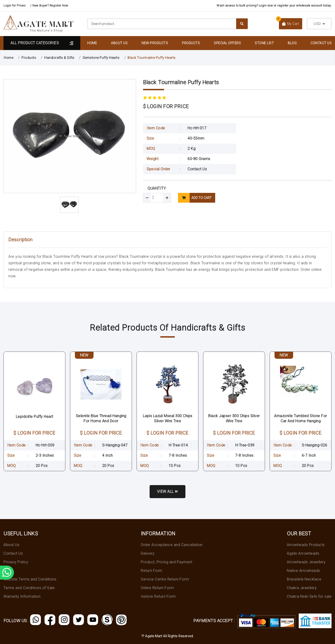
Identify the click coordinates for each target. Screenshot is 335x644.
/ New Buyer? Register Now (49, 5)
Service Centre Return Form (165, 579)
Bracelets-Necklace (304, 579)
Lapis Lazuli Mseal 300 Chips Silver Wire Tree (168, 418)
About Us (119, 43)
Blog (292, 43)
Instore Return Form (158, 596)
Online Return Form (157, 588)
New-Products (155, 43)
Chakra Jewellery (302, 588)
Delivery (148, 553)
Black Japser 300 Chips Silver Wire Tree (234, 418)
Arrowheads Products (306, 545)
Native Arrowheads (303, 571)
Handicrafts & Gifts (59, 58)
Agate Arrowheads (303, 553)
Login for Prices (15, 5)
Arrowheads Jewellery (306, 562)
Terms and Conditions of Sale (29, 588)
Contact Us (321, 43)
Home (92, 43)
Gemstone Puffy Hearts (101, 58)
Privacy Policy (16, 562)
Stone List (264, 43)
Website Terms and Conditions (30, 579)
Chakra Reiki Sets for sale (309, 596)
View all (168, 491)
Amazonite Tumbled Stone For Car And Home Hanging (301, 418)
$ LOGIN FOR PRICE (166, 106)
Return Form (152, 571)
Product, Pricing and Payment (166, 562)
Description (20, 240)
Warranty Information (22, 596)
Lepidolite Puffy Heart (35, 417)
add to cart (195, 198)
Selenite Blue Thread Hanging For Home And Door (101, 418)
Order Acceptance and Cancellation (172, 545)
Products (191, 43)
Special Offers (227, 43)
